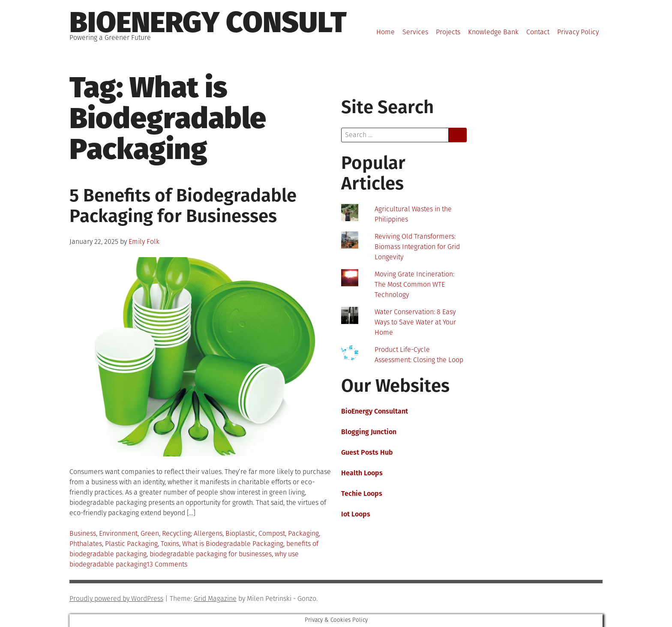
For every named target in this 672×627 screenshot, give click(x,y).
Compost (272, 533)
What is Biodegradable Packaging (233, 544)
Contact (538, 32)
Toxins (170, 544)
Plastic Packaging (131, 544)
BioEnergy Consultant (375, 411)
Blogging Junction (369, 432)
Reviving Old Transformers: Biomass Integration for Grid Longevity (417, 247)
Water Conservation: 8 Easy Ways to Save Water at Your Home (415, 322)
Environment (118, 533)
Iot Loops (356, 514)
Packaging (303, 533)
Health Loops (362, 473)
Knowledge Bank (493, 32)
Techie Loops (362, 493)
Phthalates (86, 544)
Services (415, 32)
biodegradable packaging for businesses (211, 554)
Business (83, 533)
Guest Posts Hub (367, 452)
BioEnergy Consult (208, 22)
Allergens (208, 533)
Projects (448, 32)
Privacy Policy (578, 32)
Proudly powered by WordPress (116, 598)
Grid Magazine (215, 598)
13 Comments (167, 564)
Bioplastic (240, 533)
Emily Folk (144, 241)
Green (150, 533)
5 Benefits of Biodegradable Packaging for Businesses (183, 206)
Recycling (176, 533)
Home (385, 32)
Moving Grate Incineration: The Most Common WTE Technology (414, 284)
